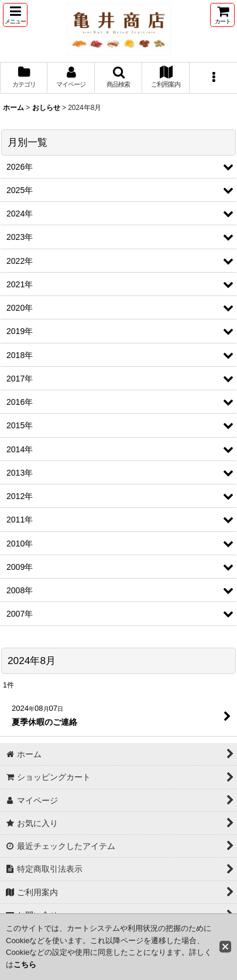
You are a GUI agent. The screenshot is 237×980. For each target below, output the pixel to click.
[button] (15, 15)
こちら (25, 964)
